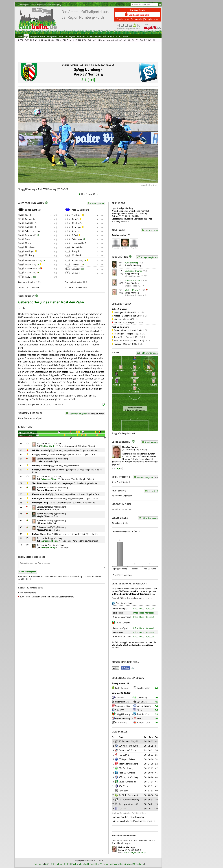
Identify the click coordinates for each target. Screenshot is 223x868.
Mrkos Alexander (132, 276)
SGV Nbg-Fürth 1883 (128, 746)
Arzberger (76, 231)
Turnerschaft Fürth (127, 750)
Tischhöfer (76, 215)
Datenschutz (56, 864)
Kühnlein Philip (132, 263)
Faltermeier (77, 239)
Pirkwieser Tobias (133, 280)
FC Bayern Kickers (127, 759)
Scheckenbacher (33, 231)
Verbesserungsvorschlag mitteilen (116, 864)
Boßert (75, 235)
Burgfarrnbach (144, 688)
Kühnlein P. (77, 255)
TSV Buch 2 (124, 755)
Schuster (76, 269)
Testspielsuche (151, 19)
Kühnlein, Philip (48, 548)
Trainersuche (137, 19)
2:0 (157, 688)
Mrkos (28, 243)
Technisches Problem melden (86, 864)
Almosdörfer (77, 247)
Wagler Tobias (131, 286)
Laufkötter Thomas (134, 271)
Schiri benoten (151, 442)
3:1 (157, 714)
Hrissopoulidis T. (79, 243)
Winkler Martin (132, 290)
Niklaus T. (76, 273)
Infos (136, 608)
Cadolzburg (142, 697)
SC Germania (121, 723)
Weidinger (30, 251)
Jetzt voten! (152, 491)
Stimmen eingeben (78, 414)
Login (60, 4)
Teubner (29, 277)
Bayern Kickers (144, 706)
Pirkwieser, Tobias (86, 446)
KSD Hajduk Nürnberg (128, 777)
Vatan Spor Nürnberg (128, 764)
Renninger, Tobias (41, 498)
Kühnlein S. (77, 223)
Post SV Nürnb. (144, 714)
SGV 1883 (120, 710)
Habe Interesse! (146, 608)
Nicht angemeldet (39, 4)
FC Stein (122, 809)
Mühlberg (29, 255)
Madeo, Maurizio (40, 494)
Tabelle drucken (138, 817)
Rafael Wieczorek (80, 287)
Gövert (28, 239)
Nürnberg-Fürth (25, 4)
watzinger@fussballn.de (135, 852)
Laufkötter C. (31, 227)
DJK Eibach (142, 702)
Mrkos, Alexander (89, 541)
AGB (47, 864)
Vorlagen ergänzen (149, 257)
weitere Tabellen (121, 817)
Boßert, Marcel (39, 534)
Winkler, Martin (48, 446)
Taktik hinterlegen (149, 353)
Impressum (39, 864)
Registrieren (52, 4)
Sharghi (75, 251)
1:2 (157, 702)
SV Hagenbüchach (127, 804)
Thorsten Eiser (32, 287)
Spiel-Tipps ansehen (122, 575)
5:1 (157, 710)
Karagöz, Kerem (39, 454)
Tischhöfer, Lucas (40, 483)
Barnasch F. (30, 235)
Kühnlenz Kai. (31, 260)
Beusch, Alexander (41, 470)
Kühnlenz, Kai (43, 523)
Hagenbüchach (122, 702)
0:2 (157, 718)
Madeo (28, 264)
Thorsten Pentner (130, 447)
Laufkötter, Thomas (49, 541)
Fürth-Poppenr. (122, 688)
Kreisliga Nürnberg (125, 208)
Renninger (76, 227)
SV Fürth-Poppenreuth (129, 795)
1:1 (157, 723)
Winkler (29, 268)
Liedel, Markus (44, 461)
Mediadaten (138, 864)
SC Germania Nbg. (127, 741)
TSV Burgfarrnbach (127, 800)
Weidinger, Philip (40, 503)
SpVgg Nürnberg (87, 69)
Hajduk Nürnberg (123, 718)
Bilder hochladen (150, 518)
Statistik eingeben (145, 477)
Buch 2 (140, 718)
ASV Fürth (120, 697)
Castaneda (30, 219)
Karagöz (75, 219)
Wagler (28, 272)
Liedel (74, 264)
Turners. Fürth (143, 723)
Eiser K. (28, 215)
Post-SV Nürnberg (88, 74)
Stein (139, 710)
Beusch (75, 260)
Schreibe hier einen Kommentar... (62, 564)
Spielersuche (123, 19)
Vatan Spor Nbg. (122, 706)
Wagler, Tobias (87, 479)
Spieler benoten (97, 204)
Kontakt (67, 864)
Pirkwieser (30, 247)
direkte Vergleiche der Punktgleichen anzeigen (134, 821)
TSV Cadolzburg (126, 768)
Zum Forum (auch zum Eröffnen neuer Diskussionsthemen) (47, 597)
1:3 (157, 697)
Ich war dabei (152, 230)
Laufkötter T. (31, 223)
